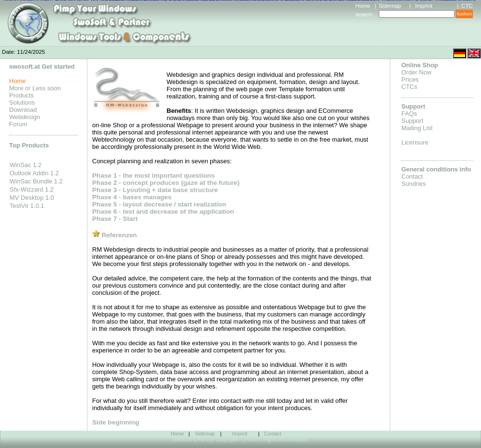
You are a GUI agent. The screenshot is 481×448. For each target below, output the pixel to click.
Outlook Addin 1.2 (34, 173)
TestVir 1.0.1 (27, 206)
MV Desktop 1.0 (32, 198)
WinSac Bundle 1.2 (36, 181)
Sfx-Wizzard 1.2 (32, 189)
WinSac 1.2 (25, 165)
